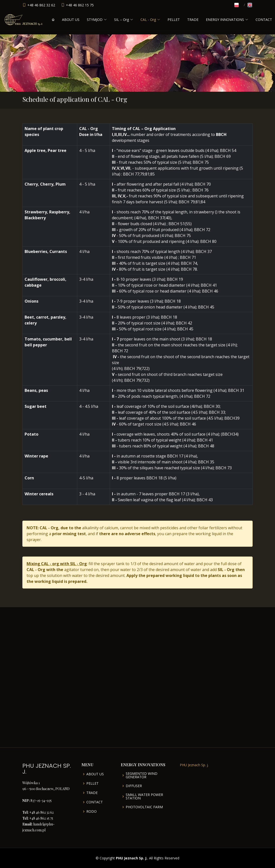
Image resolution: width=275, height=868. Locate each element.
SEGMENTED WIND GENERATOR (142, 775)
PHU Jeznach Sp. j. (194, 765)
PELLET (174, 20)
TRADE (193, 20)
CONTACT (264, 20)
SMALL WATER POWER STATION (144, 796)
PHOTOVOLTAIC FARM (144, 807)
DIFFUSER (134, 786)
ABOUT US (71, 20)
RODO (92, 811)
